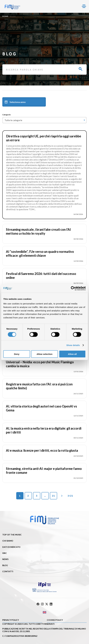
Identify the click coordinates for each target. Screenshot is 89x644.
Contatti (8, 571)
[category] (44, 120)
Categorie (6, 115)
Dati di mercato (11, 547)
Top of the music (12, 535)
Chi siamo (8, 541)
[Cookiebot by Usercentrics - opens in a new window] (73, 288)
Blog (5, 565)
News (5, 559)
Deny (17, 354)
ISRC (5, 553)
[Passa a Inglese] (44, 612)
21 (53, 496)
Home (5, 16)
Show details (73, 345)
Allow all (72, 354)
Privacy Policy (11, 620)
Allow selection (44, 354)
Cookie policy (55, 620)
